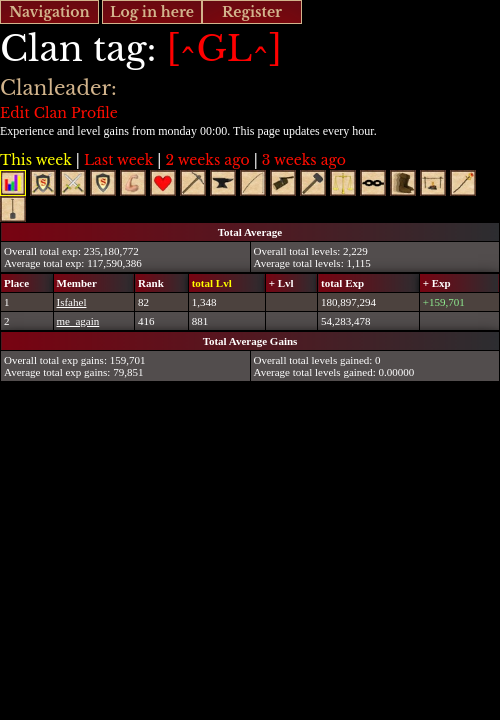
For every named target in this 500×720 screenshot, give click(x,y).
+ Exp (437, 283)
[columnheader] (27, 282)
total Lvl (212, 283)
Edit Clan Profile (59, 113)
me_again (78, 321)
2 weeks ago (207, 160)
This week (36, 160)
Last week (118, 160)
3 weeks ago (304, 160)
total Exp (342, 283)
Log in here (152, 12)
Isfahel (72, 302)
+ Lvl (281, 283)
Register (252, 12)
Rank (151, 283)
